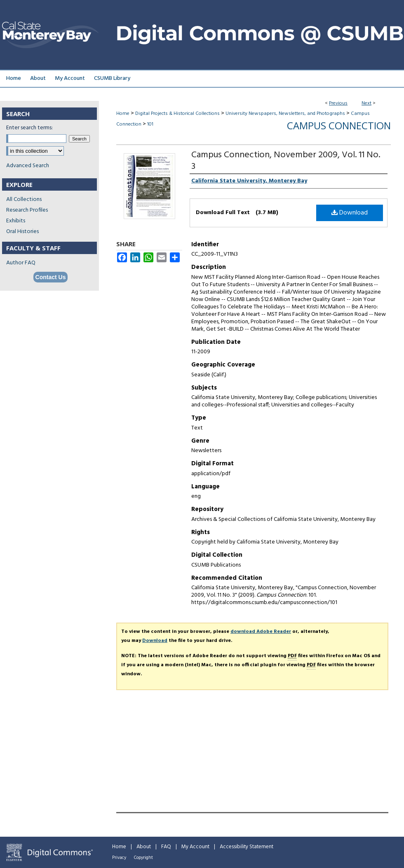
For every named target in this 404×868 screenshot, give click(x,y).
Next (366, 103)
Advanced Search (28, 166)
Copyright (143, 858)
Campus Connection (339, 125)
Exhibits (16, 221)
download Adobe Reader (261, 632)
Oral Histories (22, 232)
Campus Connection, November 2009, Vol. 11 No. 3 (286, 161)
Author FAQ (21, 263)
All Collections (24, 199)
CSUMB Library (112, 78)
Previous (338, 103)
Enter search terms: (29, 128)
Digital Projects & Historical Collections (177, 114)
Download (350, 213)
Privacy (119, 858)
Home (123, 114)
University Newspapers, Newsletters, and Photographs (285, 114)
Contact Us (51, 277)
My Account (195, 847)
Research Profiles (27, 210)
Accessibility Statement (247, 847)
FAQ (166, 847)
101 (150, 124)
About (144, 847)
